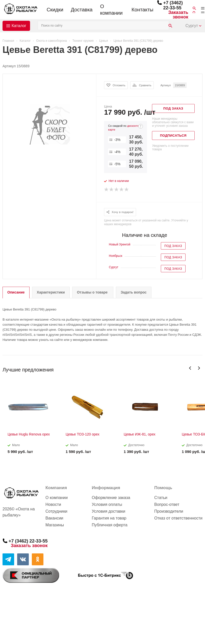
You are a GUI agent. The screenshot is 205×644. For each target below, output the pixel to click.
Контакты (142, 10)
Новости (53, 504)
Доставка (82, 10)
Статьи (161, 498)
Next (199, 368)
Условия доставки (108, 511)
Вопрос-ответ (167, 504)
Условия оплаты (107, 504)
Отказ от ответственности (178, 518)
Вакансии (54, 518)
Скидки (55, 10)
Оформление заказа (111, 498)
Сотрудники (56, 511)
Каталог (19, 26)
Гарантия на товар (109, 518)
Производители (169, 511)
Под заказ (173, 246)
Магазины (55, 525)
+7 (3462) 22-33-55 (173, 5)
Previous (190, 368)
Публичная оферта (109, 525)
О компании (111, 10)
